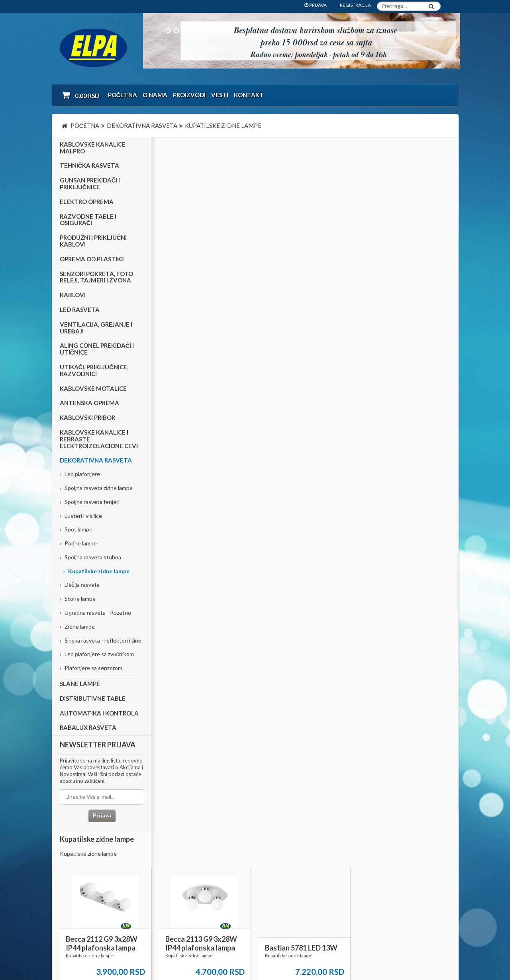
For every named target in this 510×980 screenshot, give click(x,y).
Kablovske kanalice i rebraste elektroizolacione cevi (99, 439)
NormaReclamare (167, 952)
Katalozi (74, 886)
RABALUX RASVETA (88, 728)
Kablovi (73, 295)
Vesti (220, 95)
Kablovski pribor (87, 418)
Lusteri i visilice (81, 516)
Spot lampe (76, 530)
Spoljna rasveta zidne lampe (96, 488)
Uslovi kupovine (83, 864)
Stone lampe (78, 599)
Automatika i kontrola (99, 713)
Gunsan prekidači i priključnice (90, 184)
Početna (123, 95)
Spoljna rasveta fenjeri (90, 502)
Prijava (102, 816)
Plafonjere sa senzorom (91, 668)
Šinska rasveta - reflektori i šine (101, 640)
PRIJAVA (316, 5)
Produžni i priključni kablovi (93, 241)
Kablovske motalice (93, 388)
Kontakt (249, 95)
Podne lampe (78, 544)
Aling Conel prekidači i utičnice (97, 349)
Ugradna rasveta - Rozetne (95, 613)
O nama (155, 95)
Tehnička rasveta (90, 166)
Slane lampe (80, 684)
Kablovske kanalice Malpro (93, 148)
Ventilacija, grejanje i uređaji (96, 328)
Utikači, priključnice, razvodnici (94, 371)
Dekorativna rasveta (96, 461)
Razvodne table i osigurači (88, 220)
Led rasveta (80, 310)
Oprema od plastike (92, 259)
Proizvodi (189, 95)
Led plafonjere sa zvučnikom (97, 654)
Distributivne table (93, 699)
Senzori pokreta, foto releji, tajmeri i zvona (96, 277)
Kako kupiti (77, 875)
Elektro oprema (87, 202)
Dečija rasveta (80, 585)
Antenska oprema (89, 403)
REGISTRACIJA (355, 5)
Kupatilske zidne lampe (96, 571)
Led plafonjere (80, 474)
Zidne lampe (77, 627)
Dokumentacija (215, 886)
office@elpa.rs (356, 913)
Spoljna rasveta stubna (90, 558)
